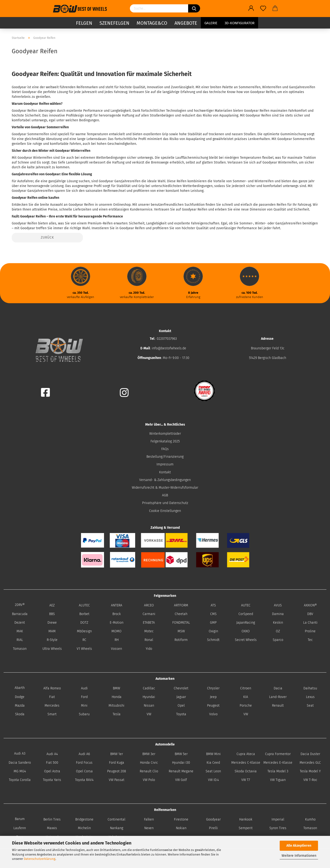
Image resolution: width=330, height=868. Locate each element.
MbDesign (84, 631)
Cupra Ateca (246, 754)
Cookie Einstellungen (165, 511)
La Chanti (310, 623)
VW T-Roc (310, 780)
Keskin (278, 623)
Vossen (116, 649)
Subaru (84, 714)
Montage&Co (152, 23)
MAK (20, 631)
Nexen (149, 828)
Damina (278, 614)
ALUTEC (84, 605)
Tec (310, 640)
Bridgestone (84, 819)
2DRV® (20, 605)
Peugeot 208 (117, 771)
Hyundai (149, 697)
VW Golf (181, 780)
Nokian (181, 828)
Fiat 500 (52, 763)
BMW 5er (181, 754)
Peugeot (213, 706)
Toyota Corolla (20, 780)
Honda (117, 697)
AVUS (278, 605)
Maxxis (52, 828)
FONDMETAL (181, 623)
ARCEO (149, 605)
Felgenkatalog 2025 (165, 441)
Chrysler (213, 688)
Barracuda (20, 614)
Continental (116, 819)
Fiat (52, 697)
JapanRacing (246, 623)
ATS (213, 605)
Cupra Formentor (278, 754)
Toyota (181, 714)
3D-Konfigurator (240, 23)
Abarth (20, 688)
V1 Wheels (84, 649)
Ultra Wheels (52, 649)
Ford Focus (84, 763)
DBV (310, 614)
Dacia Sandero (20, 763)
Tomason (20, 649)
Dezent (20, 623)
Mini (84, 706)
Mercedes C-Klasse (246, 763)
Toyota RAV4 (84, 780)
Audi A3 (20, 754)
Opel (181, 706)
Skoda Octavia (246, 771)
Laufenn (20, 828)
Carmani (149, 614)
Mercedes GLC (310, 763)
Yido (149, 649)
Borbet (84, 614)
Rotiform (181, 640)
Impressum (165, 464)
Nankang (117, 828)
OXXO (246, 631)
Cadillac (149, 688)
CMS (213, 614)
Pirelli (213, 828)
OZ (278, 631)
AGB (165, 495)
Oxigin (213, 631)
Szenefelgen (114, 23)
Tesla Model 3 (278, 771)
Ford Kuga (117, 763)
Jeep (213, 697)
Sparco (278, 640)
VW (149, 714)
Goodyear (213, 819)
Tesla (117, 714)
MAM (52, 631)
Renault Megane (181, 771)
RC (84, 640)
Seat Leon (213, 771)
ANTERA (117, 605)
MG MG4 (20, 771)
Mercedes (52, 706)
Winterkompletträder (165, 434)
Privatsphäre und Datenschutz (165, 503)
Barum (20, 819)
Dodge (20, 697)
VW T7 (246, 780)
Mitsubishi (116, 706)
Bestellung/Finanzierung (165, 457)
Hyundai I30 (181, 763)
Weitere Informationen (299, 856)
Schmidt (213, 640)
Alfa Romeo (52, 688)
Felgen (84, 23)
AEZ (52, 605)
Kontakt (165, 472)
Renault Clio (149, 771)
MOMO (116, 631)
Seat (310, 706)
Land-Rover (278, 697)
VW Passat (117, 780)
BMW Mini (213, 754)
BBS (52, 614)
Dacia (278, 688)
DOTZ (84, 623)
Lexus (310, 697)
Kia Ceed (213, 763)
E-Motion (117, 623)
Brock (117, 614)
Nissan (149, 706)
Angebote (186, 23)
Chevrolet (181, 688)
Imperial (278, 819)
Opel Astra (52, 771)
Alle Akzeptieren (299, 846)
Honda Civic (149, 763)
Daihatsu (310, 688)
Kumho (310, 819)
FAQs (165, 449)
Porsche (246, 706)
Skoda (20, 714)
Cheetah (181, 614)
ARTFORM (181, 605)
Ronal (149, 640)
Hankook (246, 819)
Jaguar (181, 697)
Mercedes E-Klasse (278, 763)
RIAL (20, 640)
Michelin (84, 828)
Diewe (52, 623)
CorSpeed (246, 614)
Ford (84, 697)
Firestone (181, 819)
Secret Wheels (246, 640)
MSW (181, 631)
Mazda (20, 706)
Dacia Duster (310, 754)
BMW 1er (117, 754)
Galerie (211, 23)
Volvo (213, 714)
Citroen (246, 688)
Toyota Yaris (52, 780)
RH (117, 640)
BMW (116, 688)
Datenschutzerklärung (40, 859)
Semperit (246, 828)
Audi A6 (84, 754)
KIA (246, 697)
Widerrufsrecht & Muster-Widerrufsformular (165, 488)
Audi (84, 688)
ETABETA (149, 623)
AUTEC (246, 605)
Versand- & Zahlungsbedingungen (165, 480)
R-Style (52, 640)
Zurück (47, 238)
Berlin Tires (52, 819)
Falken (149, 819)
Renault (278, 706)
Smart (52, 714)
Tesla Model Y (310, 771)
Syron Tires (278, 828)
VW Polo (149, 780)
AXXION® (310, 605)
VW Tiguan (278, 780)
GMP (213, 623)
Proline (310, 631)
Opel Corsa (84, 771)
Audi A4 (52, 754)
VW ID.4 (213, 780)
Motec (149, 631)
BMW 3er (149, 754)
